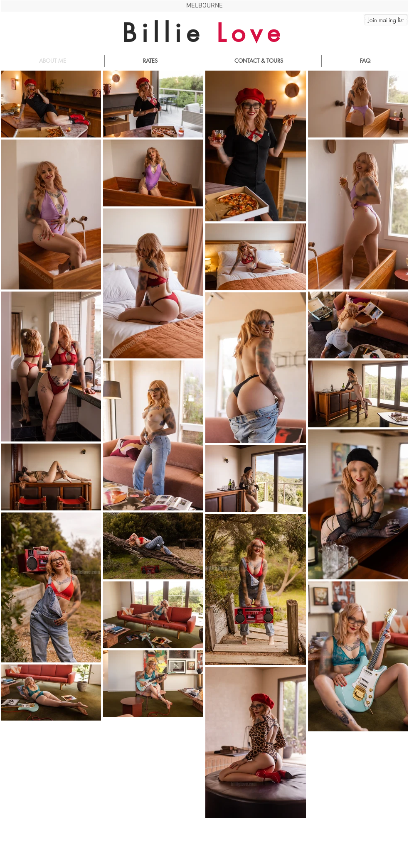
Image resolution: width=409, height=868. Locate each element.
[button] (386, 20)
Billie (203, 33)
